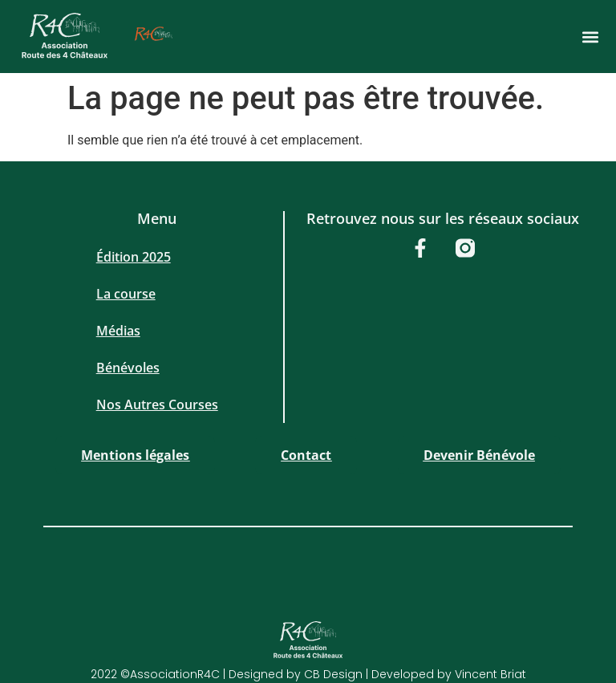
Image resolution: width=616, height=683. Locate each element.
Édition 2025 (134, 257)
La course (126, 294)
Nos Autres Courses (157, 405)
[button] (590, 37)
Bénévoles (128, 368)
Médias (118, 331)
